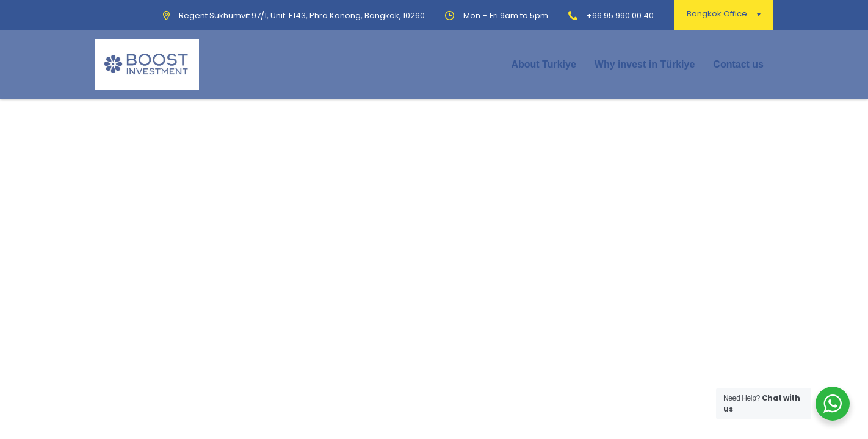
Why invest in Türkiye (645, 64)
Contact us (738, 64)
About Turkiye (543, 64)
